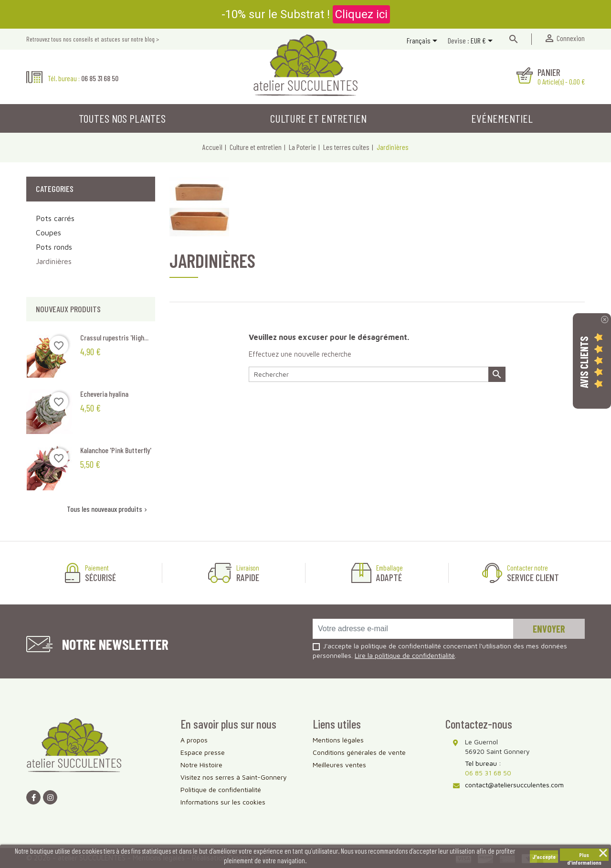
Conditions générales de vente (359, 752)
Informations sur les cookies (223, 802)
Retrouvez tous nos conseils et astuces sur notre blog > (93, 39)
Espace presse (203, 752)
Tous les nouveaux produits (108, 509)
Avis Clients (584, 362)
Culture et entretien (318, 118)
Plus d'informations (584, 856)
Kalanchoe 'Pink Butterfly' (116, 450)
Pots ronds (54, 247)
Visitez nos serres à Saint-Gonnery (234, 777)
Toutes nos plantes (122, 118)
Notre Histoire (201, 765)
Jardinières (54, 261)
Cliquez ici (361, 14)
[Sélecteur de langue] (424, 42)
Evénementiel (502, 118)
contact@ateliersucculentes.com (514, 785)
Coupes (48, 233)
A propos (194, 740)
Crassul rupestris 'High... (114, 337)
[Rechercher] (377, 374)
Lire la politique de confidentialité (405, 655)
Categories (55, 189)
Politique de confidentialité (221, 789)
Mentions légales (338, 740)
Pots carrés (55, 218)
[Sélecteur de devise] (483, 42)
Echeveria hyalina (104, 394)
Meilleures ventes (339, 765)
